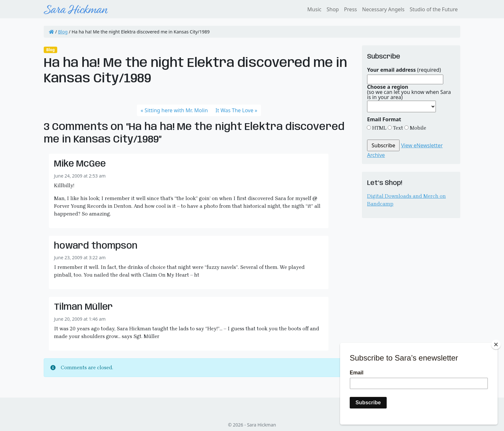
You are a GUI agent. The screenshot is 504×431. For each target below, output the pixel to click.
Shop (333, 9)
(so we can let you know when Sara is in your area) (409, 92)
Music (314, 9)
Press (350, 9)
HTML (379, 128)
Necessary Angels (383, 9)
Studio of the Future (434, 9)
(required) (404, 70)
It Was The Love (235, 110)
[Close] (496, 344)
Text (397, 128)
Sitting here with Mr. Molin (176, 110)
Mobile (417, 128)
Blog (63, 32)
